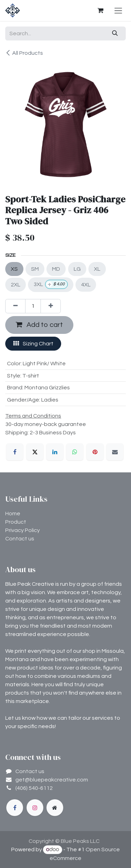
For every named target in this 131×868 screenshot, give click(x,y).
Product (16, 522)
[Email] (115, 452)
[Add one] (51, 306)
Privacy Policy (23, 530)
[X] (35, 452)
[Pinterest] (95, 452)
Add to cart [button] (39, 325)
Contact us (20, 539)
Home (13, 514)
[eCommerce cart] (100, 10)
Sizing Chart (33, 343)
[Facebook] (15, 452)
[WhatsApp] (75, 452)
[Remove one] (15, 306)
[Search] (115, 33)
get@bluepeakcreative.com (52, 780)
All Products (24, 53)
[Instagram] (35, 808)
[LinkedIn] (55, 452)
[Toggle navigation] (118, 10)
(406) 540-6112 (34, 788)
